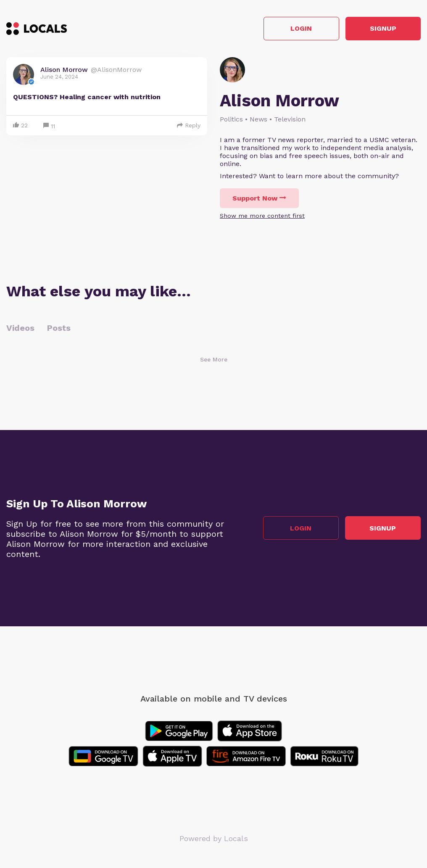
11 (49, 126)
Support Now (259, 198)
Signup (383, 29)
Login (301, 29)
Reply (189, 125)
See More (214, 359)
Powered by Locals (214, 838)
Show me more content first (262, 216)
